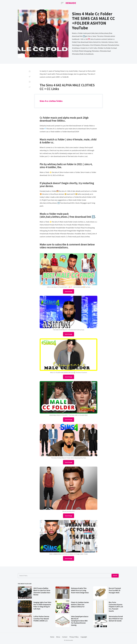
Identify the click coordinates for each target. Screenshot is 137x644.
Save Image (69, 291)
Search (115, 576)
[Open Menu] (62, 3)
